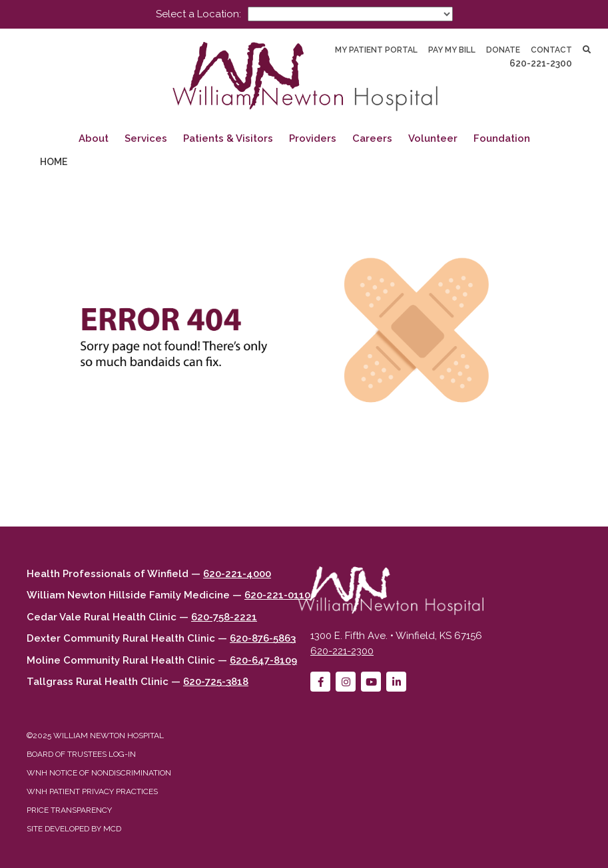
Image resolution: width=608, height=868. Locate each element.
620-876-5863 (263, 638)
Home (54, 162)
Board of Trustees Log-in (81, 754)
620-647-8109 (263, 660)
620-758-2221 (224, 617)
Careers (372, 138)
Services (146, 138)
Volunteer (433, 138)
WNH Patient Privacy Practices (92, 791)
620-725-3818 (216, 682)
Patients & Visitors (228, 138)
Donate (503, 50)
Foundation (502, 138)
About (94, 138)
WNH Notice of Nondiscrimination (99, 773)
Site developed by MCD (74, 829)
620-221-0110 (277, 595)
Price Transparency (69, 810)
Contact (551, 50)
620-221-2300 (541, 63)
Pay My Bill (452, 50)
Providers (313, 138)
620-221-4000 (237, 574)
